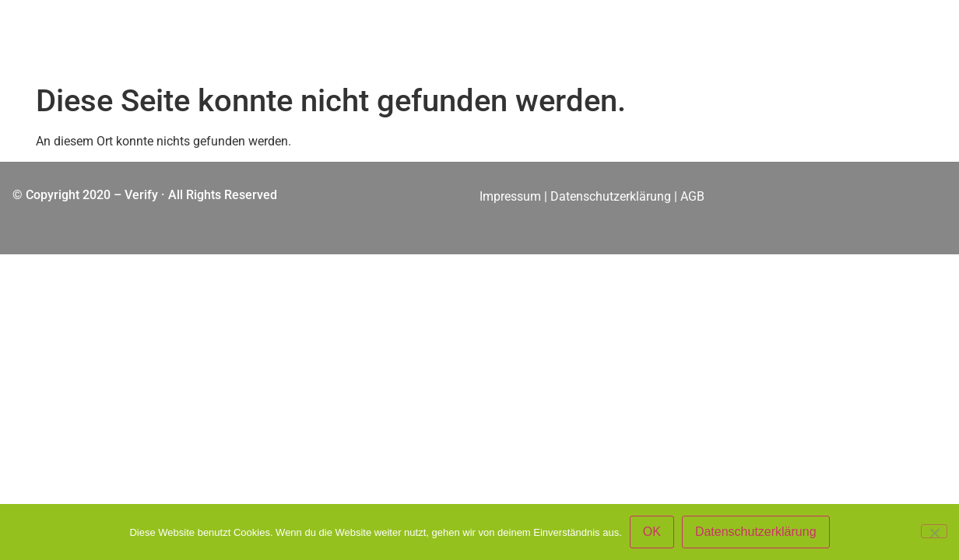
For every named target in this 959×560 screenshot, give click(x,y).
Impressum (510, 196)
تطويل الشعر (313, 195)
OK (652, 532)
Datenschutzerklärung (611, 196)
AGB (694, 196)
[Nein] (934, 531)
